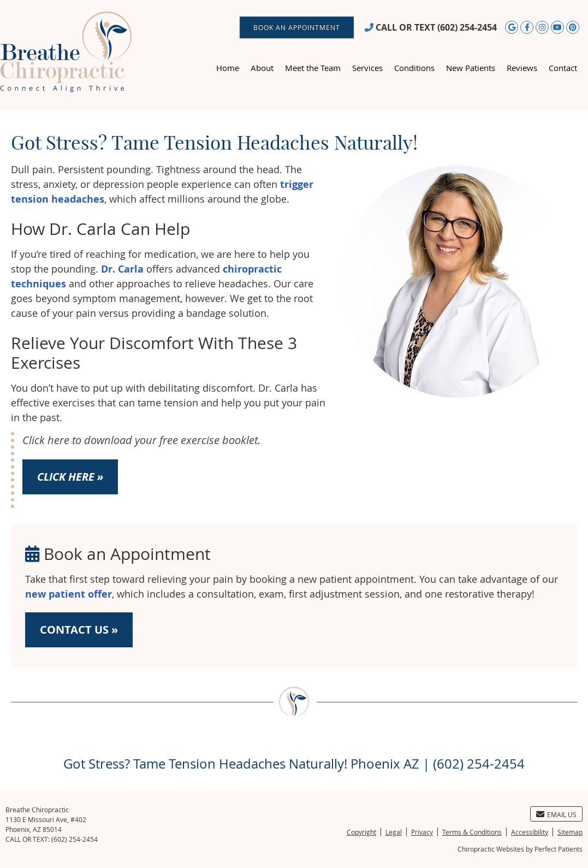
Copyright (361, 832)
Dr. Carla (122, 269)
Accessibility (530, 832)
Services (367, 68)
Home (228, 68)
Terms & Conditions (472, 832)
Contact (563, 68)
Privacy (422, 832)
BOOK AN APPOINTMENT (297, 27)
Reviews (522, 68)
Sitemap (570, 832)
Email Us (556, 814)
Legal (394, 832)
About (262, 68)
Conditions (414, 68)
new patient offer (69, 594)
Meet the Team (313, 68)
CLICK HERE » (70, 477)
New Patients (471, 68)
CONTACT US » (79, 630)
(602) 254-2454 (467, 27)
